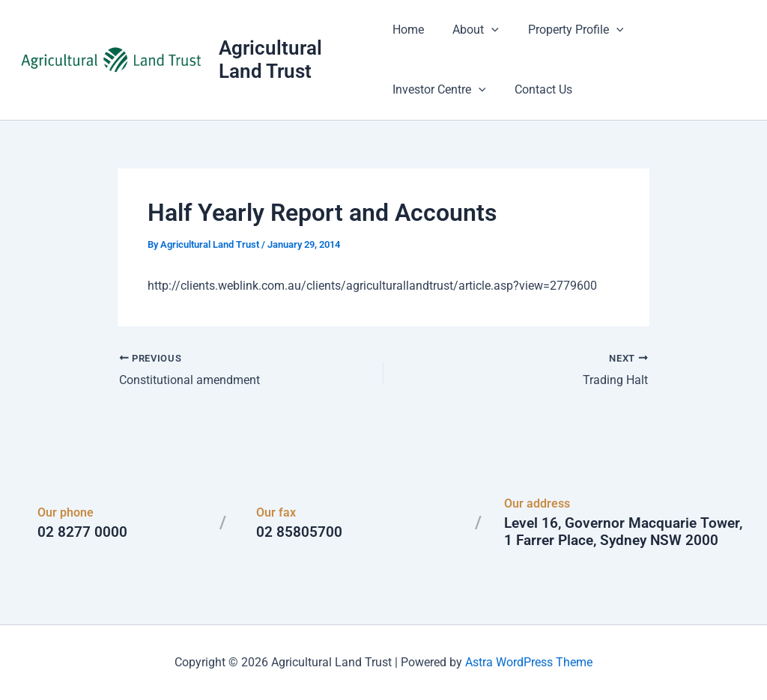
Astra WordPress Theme (529, 662)
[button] (487, 30)
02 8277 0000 (82, 532)
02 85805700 (299, 532)
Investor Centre (684, 30)
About (471, 30)
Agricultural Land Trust (272, 60)
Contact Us (421, 89)
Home (408, 30)
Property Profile (566, 30)
